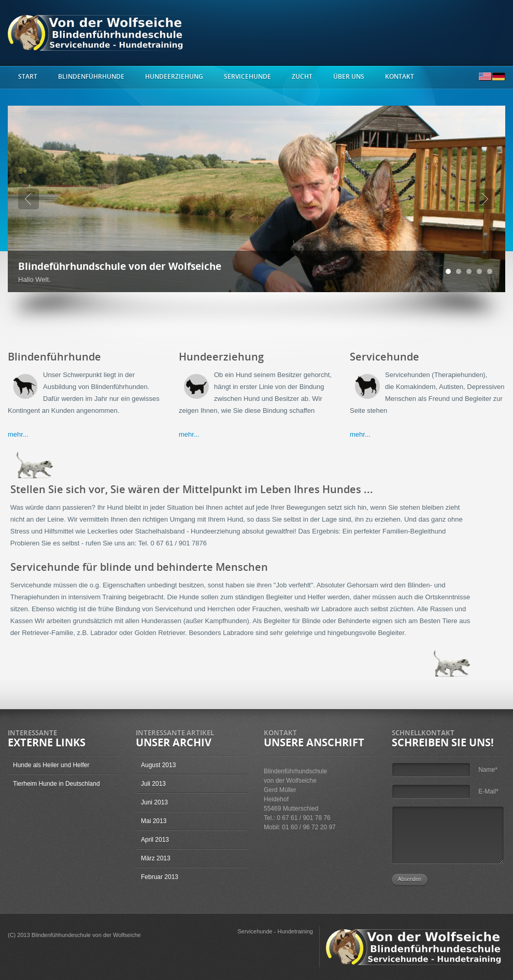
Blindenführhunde (91, 77)
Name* (488, 770)
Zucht (302, 77)
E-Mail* (488, 791)
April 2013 (155, 840)
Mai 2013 (154, 821)
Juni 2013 (154, 802)
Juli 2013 (153, 784)
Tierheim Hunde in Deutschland (56, 784)
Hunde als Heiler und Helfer (51, 765)
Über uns (349, 77)
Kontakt (400, 77)
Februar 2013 (160, 877)
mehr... (18, 434)
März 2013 (156, 858)
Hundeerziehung (174, 77)
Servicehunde (247, 77)
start (28, 77)
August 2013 (158, 765)
